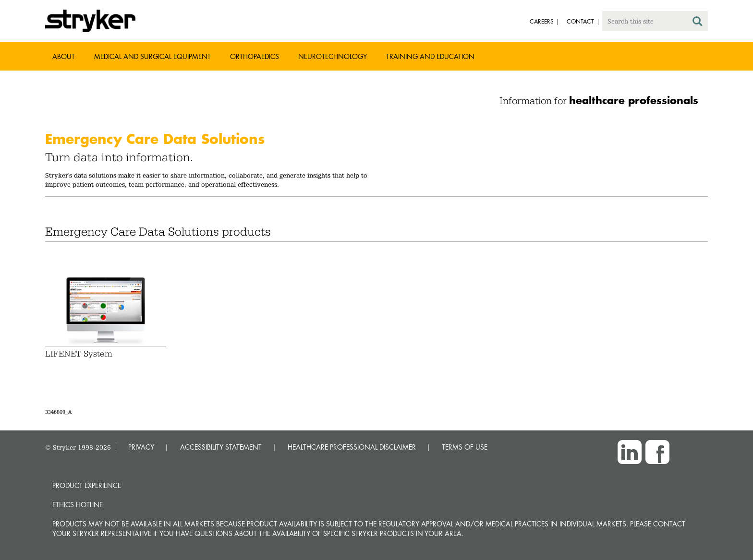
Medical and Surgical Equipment (152, 56)
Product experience (87, 485)
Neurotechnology (333, 56)
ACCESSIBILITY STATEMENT (221, 447)
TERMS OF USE (465, 447)
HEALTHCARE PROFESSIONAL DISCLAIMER (352, 447)
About (64, 56)
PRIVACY (141, 447)
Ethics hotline (78, 505)
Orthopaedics (255, 56)
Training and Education (430, 56)
